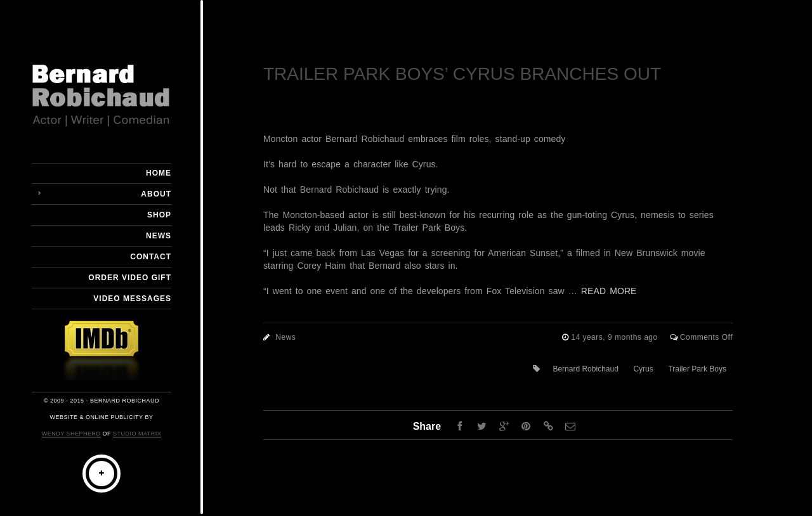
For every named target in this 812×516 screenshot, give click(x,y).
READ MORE (609, 291)
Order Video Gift (130, 278)
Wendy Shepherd (71, 434)
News (159, 236)
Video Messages (132, 299)
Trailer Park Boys (697, 369)
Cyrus (643, 369)
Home (159, 173)
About (156, 194)
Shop (159, 215)
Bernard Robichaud (585, 369)
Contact (151, 257)
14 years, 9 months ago (615, 337)
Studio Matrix (137, 434)
